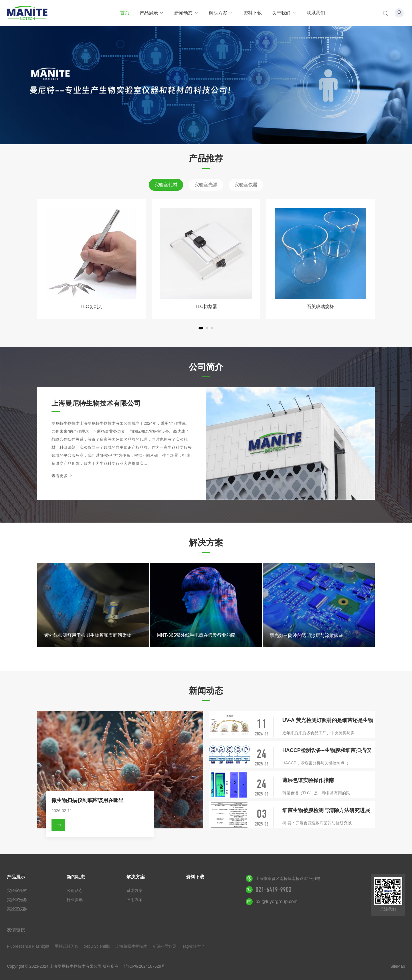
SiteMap (398, 966)
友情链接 (16, 930)
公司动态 (75, 890)
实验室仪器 (246, 185)
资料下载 (253, 13)
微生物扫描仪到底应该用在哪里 (88, 800)
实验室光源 (206, 185)
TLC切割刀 (92, 307)
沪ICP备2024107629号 (145, 966)
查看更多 (63, 476)
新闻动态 (186, 13)
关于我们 (284, 13)
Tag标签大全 (194, 946)
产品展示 (152, 13)
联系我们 (316, 13)
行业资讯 (75, 900)
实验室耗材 (166, 185)
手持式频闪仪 (67, 946)
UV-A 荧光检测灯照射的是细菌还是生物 (328, 720)
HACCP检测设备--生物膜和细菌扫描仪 (327, 750)
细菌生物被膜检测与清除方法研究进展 (326, 810)
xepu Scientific (97, 946)
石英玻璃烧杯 (320, 307)
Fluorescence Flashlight (28, 946)
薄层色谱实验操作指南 (308, 780)
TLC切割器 (206, 307)
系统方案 (134, 890)
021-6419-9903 (274, 890)
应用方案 (134, 900)
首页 (125, 13)
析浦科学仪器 (165, 946)
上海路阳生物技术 (131, 946)
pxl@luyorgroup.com (277, 901)
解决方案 (221, 13)
